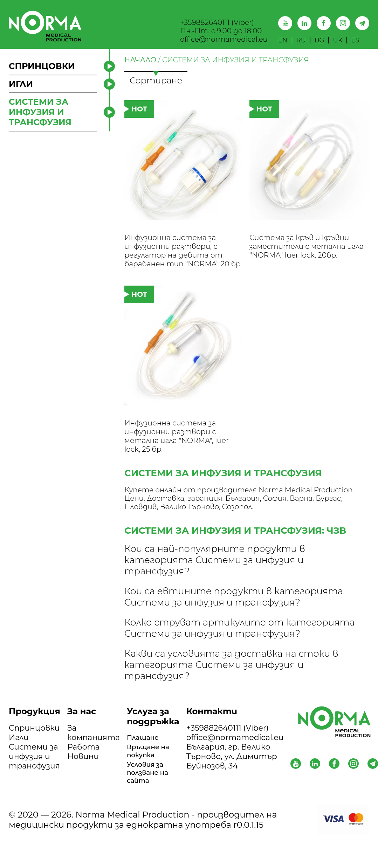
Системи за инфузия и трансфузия (34, 783)
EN (283, 40)
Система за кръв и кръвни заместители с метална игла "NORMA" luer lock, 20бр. (308, 256)
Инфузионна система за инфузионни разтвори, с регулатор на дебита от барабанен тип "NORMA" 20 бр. (182, 261)
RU (301, 40)
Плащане (146, 765)
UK (338, 40)
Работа (84, 774)
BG (319, 40)
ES (355, 40)
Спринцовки (34, 755)
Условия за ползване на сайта (151, 803)
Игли (19, 764)
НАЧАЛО (140, 60)
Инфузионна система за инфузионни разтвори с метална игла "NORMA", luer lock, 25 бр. (178, 460)
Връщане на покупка (152, 779)
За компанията (94, 760)
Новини (83, 783)
